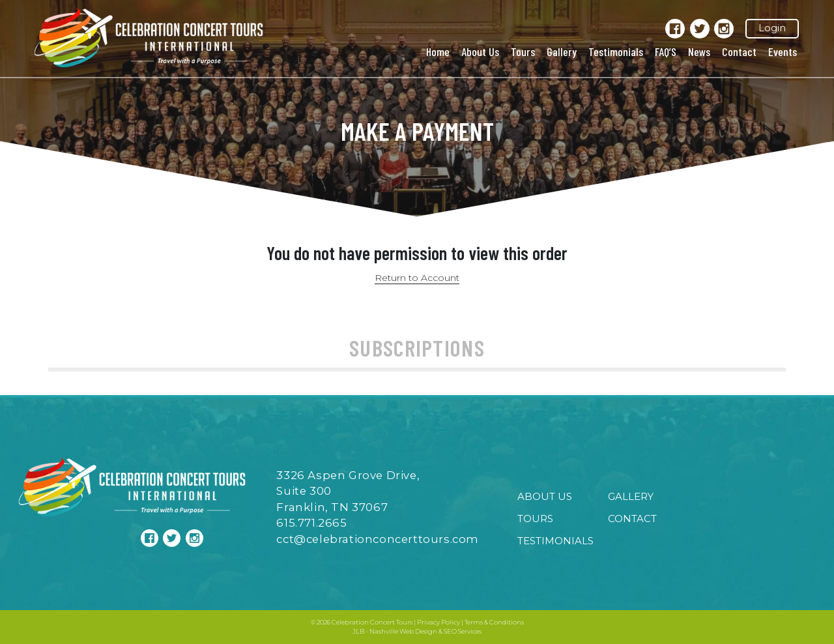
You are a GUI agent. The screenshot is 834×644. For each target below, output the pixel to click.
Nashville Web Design (403, 631)
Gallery (562, 51)
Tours (523, 51)
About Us (480, 51)
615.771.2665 (311, 523)
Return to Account (417, 278)
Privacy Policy (439, 622)
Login (772, 28)
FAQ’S (666, 51)
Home (438, 51)
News (699, 51)
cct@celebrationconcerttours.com (378, 539)
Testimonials (616, 51)
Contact (739, 51)
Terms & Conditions (494, 622)
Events (783, 51)
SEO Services (463, 631)
